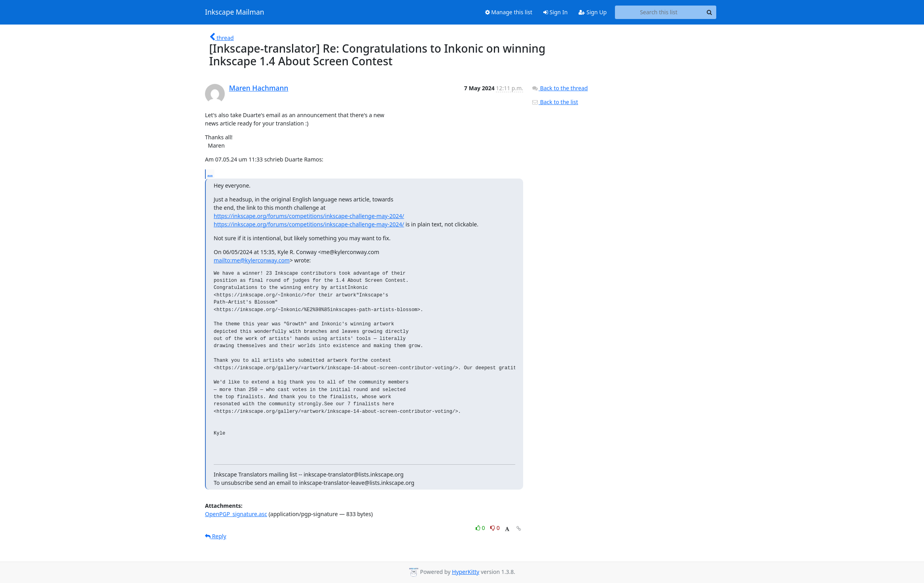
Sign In (555, 12)
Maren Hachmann (259, 88)
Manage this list (509, 12)
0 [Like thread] (481, 528)
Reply (216, 536)
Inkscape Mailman (235, 12)
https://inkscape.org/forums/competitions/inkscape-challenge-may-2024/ (309, 216)
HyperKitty (466, 572)
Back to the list (555, 102)
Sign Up (593, 12)
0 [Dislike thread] (495, 528)
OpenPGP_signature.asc (236, 514)
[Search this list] (659, 12)
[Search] (709, 12)
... (210, 174)
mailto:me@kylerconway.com (252, 260)
